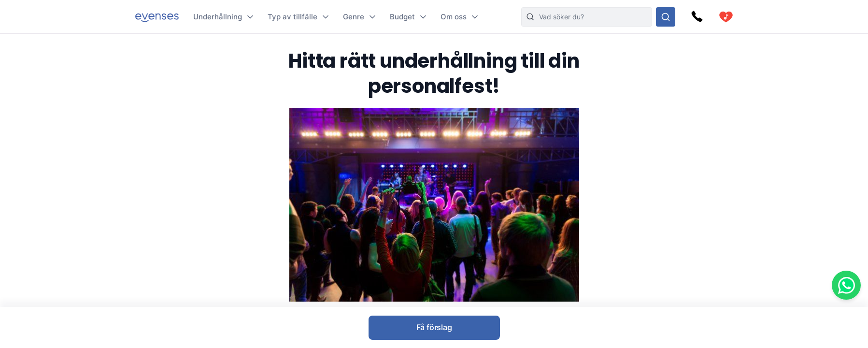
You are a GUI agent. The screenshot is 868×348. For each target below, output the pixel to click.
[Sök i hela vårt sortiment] (666, 17)
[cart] (726, 17)
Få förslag (434, 327)
